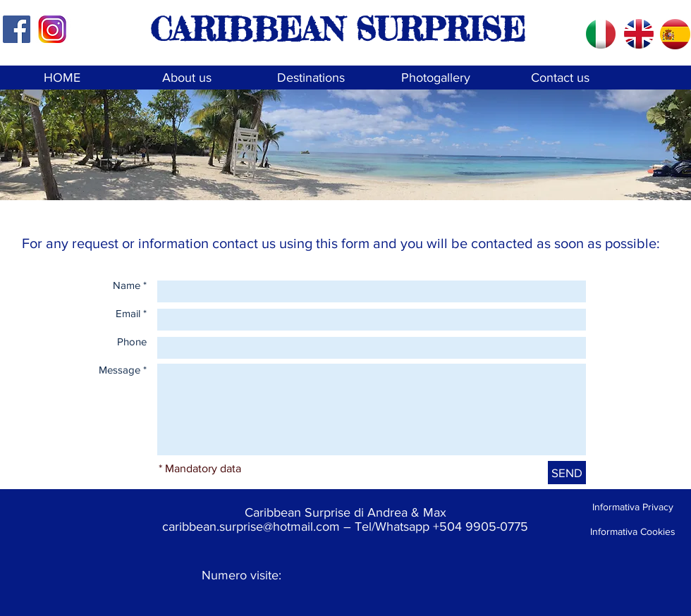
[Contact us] (560, 78)
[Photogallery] (435, 78)
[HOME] (62, 78)
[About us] (186, 78)
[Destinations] (311, 78)
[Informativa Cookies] (632, 532)
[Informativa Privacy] (632, 507)
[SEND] (567, 473)
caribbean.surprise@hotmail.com (251, 526)
